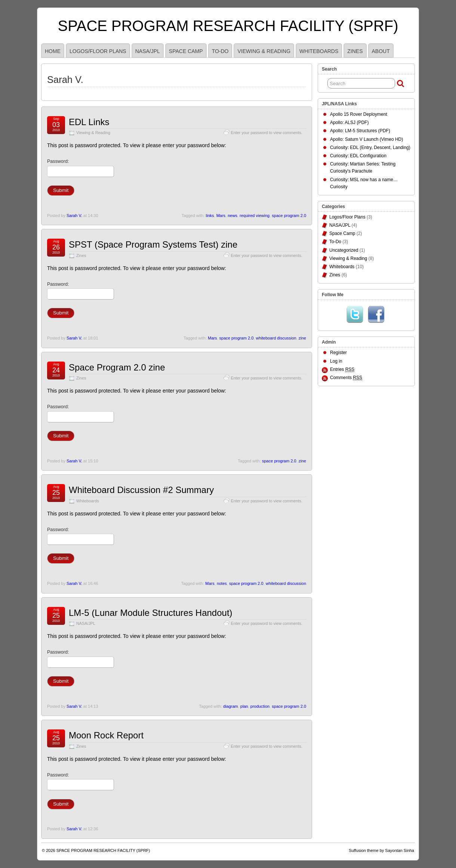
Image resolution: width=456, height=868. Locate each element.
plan (244, 706)
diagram (231, 706)
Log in (336, 361)
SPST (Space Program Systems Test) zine (153, 244)
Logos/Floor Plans (98, 51)
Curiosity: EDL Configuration (358, 156)
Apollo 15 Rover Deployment (359, 114)
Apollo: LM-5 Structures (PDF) (360, 131)
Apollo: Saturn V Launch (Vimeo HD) (366, 139)
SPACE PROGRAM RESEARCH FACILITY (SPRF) (228, 26)
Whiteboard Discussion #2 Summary (141, 490)
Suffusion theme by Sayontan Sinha (381, 850)
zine (302, 338)
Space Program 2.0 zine (117, 367)
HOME (53, 51)
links (210, 216)
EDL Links (89, 122)
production (260, 706)
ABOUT (381, 51)
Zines (355, 51)
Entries (342, 370)
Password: (81, 168)
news (232, 216)
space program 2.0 (289, 216)
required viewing (255, 216)
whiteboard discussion (276, 338)
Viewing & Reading (264, 51)
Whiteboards (319, 51)
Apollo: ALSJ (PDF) (349, 123)
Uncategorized (344, 250)
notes (222, 583)
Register (338, 353)
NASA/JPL (148, 51)
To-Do (220, 51)
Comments (346, 378)
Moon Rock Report (106, 735)
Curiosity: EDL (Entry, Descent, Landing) (370, 148)
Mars (221, 216)
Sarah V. (74, 216)
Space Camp (186, 51)
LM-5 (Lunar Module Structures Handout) (151, 613)
